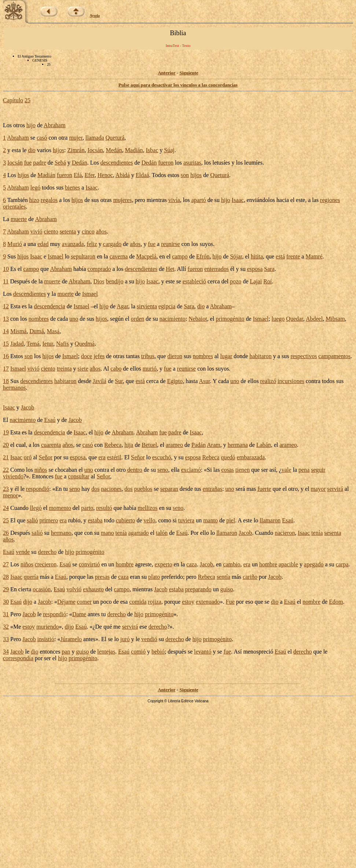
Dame (79, 614)
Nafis (63, 344)
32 (6, 627)
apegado (314, 564)
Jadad (17, 344)
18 (6, 381)
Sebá (60, 163)
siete (83, 369)
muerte (19, 219)
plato (154, 577)
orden (137, 319)
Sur (119, 381)
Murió (15, 244)
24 (6, 508)
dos (95, 489)
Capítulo (13, 100)
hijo (31, 125)
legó (36, 187)
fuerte (264, 489)
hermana (238, 445)
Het (170, 269)
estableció (194, 281)
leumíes (253, 163)
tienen (243, 470)
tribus (148, 356)
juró (125, 639)
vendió (149, 639)
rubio (74, 520)
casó (42, 138)
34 (6, 652)
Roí (267, 281)
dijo (28, 602)
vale (287, 470)
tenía (121, 533)
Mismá (18, 331)
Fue (230, 602)
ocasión (42, 589)
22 (6, 470)
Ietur (48, 344)
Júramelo (71, 639)
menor (10, 495)
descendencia (49, 306)
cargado (112, 244)
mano (107, 533)
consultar (79, 476)
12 (6, 306)
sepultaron (83, 256)
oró (28, 457)
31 (6, 614)
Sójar (236, 256)
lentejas (106, 652)
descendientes (117, 163)
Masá (53, 331)
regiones (330, 200)
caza (191, 564)
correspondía (18, 658)
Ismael (56, 256)
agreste (143, 564)
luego (278, 319)
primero (49, 520)
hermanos (14, 388)
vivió (36, 231)
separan (169, 489)
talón (162, 533)
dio (32, 150)
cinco (88, 231)
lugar (226, 356)
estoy (188, 602)
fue (28, 163)
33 (6, 639)
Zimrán (76, 150)
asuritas (192, 163)
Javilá (100, 381)
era (102, 457)
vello (149, 520)
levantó (203, 652)
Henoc (105, 175)
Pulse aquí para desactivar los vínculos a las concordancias (178, 85)
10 (6, 269)
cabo (116, 369)
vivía (174, 200)
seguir (318, 470)
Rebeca (113, 445)
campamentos (334, 356)
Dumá (36, 331)
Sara (269, 269)
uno (74, 319)
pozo (236, 281)
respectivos (304, 356)
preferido (172, 577)
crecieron (46, 564)
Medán (114, 150)
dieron (175, 356)
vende (23, 552)
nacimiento (173, 319)
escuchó (162, 457)
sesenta (333, 533)
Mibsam (335, 319)
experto (164, 564)
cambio (232, 564)
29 (6, 589)
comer (84, 602)
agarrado (139, 533)
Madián (134, 150)
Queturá (115, 138)
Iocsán (95, 150)
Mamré (314, 256)
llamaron (270, 520)
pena (304, 470)
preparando (198, 589)
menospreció (258, 652)
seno (163, 470)
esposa (255, 269)
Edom (336, 602)
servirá (335, 489)
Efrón (203, 256)
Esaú (50, 420)
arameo (174, 445)
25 (27, 100)
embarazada (251, 457)
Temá (33, 344)
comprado (99, 269)
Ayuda (95, 16)
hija (129, 445)
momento (60, 508)
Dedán (80, 163)
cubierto (125, 520)
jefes (99, 356)
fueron (166, 163)
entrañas (212, 489)
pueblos (143, 489)
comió (138, 652)
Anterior (166, 73)
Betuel (150, 445)
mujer (76, 138)
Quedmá (85, 344)
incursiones (291, 381)
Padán (199, 445)
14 (6, 331)
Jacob (27, 407)
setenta (68, 231)
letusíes (221, 163)
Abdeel (314, 319)
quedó (228, 457)
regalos (49, 200)
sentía (223, 577)
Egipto (175, 381)
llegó (36, 508)
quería (31, 577)
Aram (213, 445)
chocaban (66, 470)
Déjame (66, 602)
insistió (46, 639)
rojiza (154, 602)
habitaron (260, 356)
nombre (311, 602)
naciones (111, 489)
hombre (125, 564)
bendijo (115, 281)
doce (87, 356)
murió (150, 369)
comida (138, 602)
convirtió (89, 564)
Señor (46, 457)
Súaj (169, 150)
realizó (268, 381)
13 (6, 319)
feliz (92, 244)
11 (6, 281)
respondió (38, 489)
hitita (257, 256)
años (101, 231)
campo (180, 256)
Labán (264, 445)
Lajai (256, 281)
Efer (90, 175)
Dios (99, 281)
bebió (158, 652)
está (280, 256)
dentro (135, 470)
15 (6, 344)
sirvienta (147, 306)
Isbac (152, 150)
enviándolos (261, 200)
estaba (95, 520)
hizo (34, 200)
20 (6, 445)
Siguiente (189, 73)
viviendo (13, 476)
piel (231, 520)
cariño (250, 577)
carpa (342, 564)
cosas (227, 470)
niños (41, 470)
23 (6, 489)
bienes (72, 187)
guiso (227, 589)
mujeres (123, 200)
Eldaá (142, 175)
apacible (288, 564)
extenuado (208, 602)
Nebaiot (198, 319)
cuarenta (51, 445)
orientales (14, 207)
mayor (318, 489)
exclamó (191, 470)
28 (6, 577)
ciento (51, 231)
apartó (199, 200)
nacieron (285, 533)
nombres (39, 319)
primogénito (230, 319)
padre (40, 163)
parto (87, 508)
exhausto (93, 589)
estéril (114, 457)
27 (6, 564)
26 (6, 533)
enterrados (216, 269)
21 (6, 457)
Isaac (91, 187)
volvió (74, 589)
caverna (119, 256)
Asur (204, 381)
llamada (95, 138)
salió (32, 520)
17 (6, 369)
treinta (64, 369)
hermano (61, 533)
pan (66, 652)
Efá (78, 175)
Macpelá (146, 256)
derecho (47, 552)
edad (43, 244)
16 (6, 356)
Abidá (123, 175)
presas (102, 577)
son (185, 175)
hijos (58, 150)
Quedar (294, 319)
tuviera (186, 520)
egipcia (167, 306)
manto (210, 520)
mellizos (147, 508)
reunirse (170, 244)
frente (293, 256)
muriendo (47, 627)
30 (6, 602)
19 (6, 432)
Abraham (55, 125)
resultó (104, 508)
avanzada (73, 244)
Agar (122, 306)
